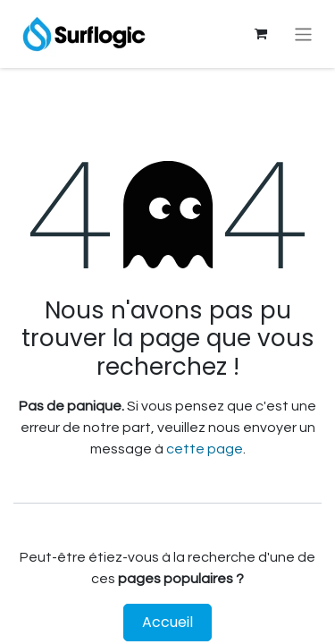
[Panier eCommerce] (261, 34)
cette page (205, 449)
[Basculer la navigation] (303, 34)
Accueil (167, 622)
